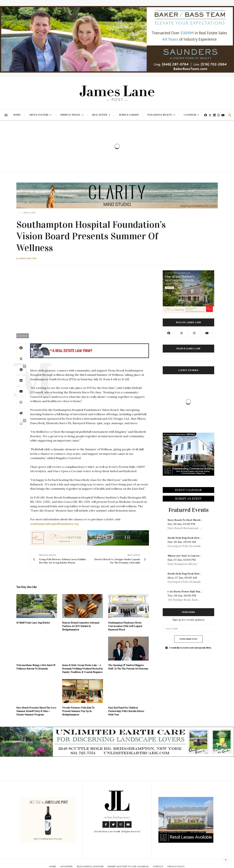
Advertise (66, 866)
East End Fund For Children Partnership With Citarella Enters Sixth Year (126, 711)
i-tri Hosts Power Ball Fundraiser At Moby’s (195, 592)
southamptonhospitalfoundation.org (54, 524)
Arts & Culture (39, 115)
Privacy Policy (176, 866)
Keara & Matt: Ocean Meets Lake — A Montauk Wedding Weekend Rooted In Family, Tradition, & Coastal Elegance (82, 669)
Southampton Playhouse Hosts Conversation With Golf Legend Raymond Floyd (125, 626)
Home (17, 115)
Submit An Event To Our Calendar (128, 866)
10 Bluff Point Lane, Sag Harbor (33, 623)
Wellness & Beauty (160, 115)
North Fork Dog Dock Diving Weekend (191, 538)
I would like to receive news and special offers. (190, 648)
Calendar (190, 115)
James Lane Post (28, 258)
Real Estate (100, 115)
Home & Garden (129, 115)
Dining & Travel (70, 115)
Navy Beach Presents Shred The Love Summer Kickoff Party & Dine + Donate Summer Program (36, 711)
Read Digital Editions (90, 866)
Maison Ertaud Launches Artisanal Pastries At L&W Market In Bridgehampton (81, 626)
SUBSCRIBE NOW (188, 639)
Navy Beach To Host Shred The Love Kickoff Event (199, 520)
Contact (158, 866)
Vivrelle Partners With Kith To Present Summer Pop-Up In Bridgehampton (78, 711)
